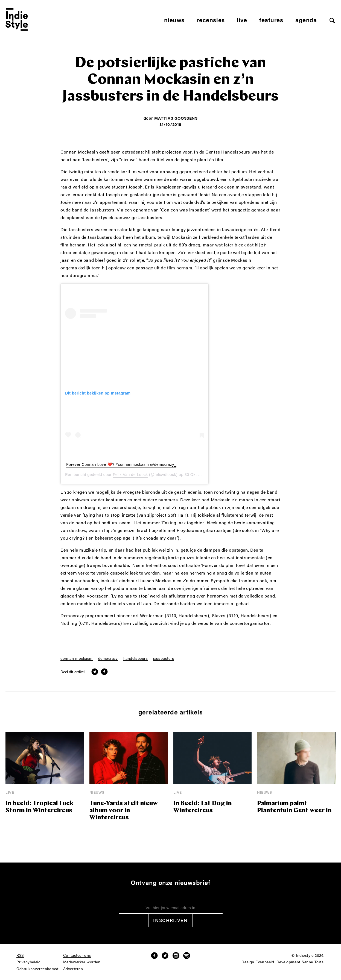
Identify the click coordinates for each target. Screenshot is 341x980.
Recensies (211, 20)
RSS (20, 955)
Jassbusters (95, 160)
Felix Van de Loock (130, 475)
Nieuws (174, 20)
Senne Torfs (313, 962)
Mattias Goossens (176, 118)
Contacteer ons (77, 955)
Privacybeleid (28, 962)
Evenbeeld (265, 962)
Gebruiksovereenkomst (37, 969)
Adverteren (73, 969)
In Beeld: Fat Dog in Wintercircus (202, 807)
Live (242, 20)
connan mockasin (76, 658)
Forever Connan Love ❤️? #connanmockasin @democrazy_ (121, 464)
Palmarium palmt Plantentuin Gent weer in (294, 807)
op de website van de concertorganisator (227, 623)
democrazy (108, 658)
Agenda (306, 20)
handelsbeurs (136, 658)
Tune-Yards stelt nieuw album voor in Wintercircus (124, 811)
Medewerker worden (82, 962)
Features (271, 20)
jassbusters (164, 658)
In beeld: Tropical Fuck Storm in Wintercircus (39, 807)
